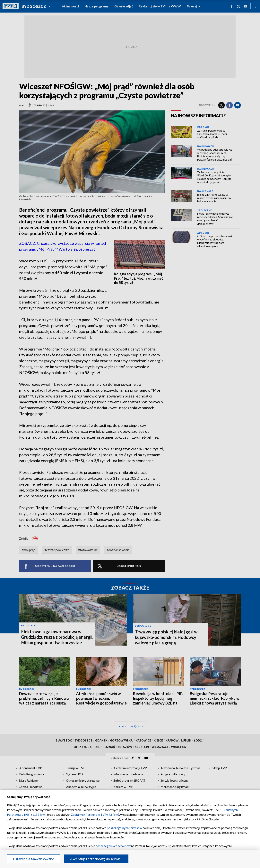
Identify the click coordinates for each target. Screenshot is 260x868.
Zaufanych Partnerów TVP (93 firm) (95, 814)
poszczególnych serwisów (124, 828)
